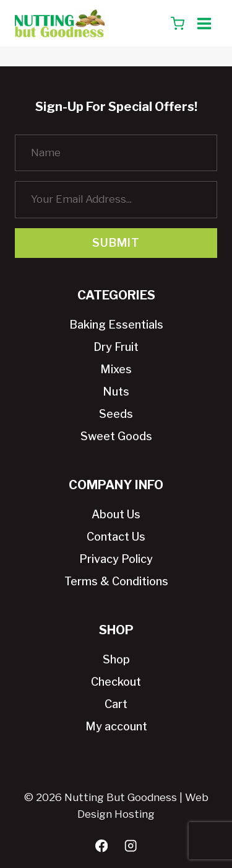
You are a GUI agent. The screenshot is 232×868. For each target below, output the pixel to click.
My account (116, 726)
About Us (116, 514)
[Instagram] (131, 846)
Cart (116, 704)
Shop (116, 659)
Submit (116, 243)
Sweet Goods (116, 436)
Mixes (116, 369)
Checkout (116, 682)
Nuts (116, 392)
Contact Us (116, 537)
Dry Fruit (116, 347)
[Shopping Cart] (178, 24)
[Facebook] (102, 846)
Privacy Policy (116, 559)
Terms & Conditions (116, 581)
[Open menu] (204, 23)
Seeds (116, 414)
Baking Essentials (116, 325)
